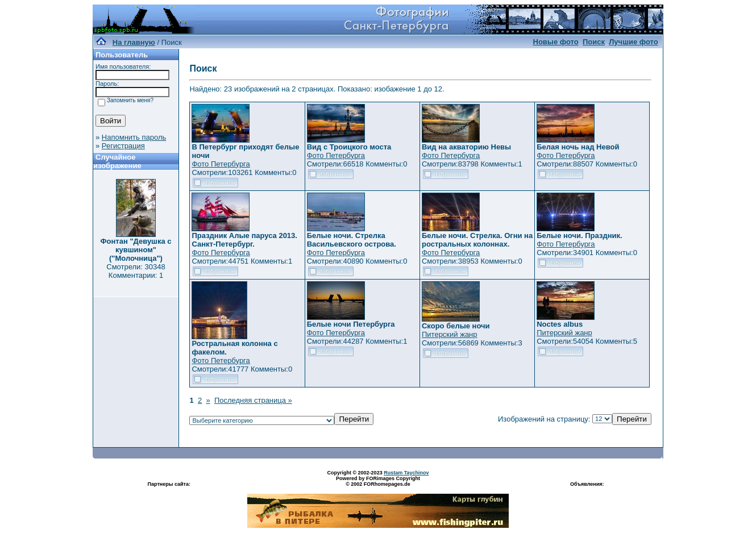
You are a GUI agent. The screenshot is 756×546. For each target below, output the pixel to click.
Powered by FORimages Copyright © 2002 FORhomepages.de (378, 481)
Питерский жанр (450, 334)
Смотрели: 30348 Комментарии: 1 (136, 271)
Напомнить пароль (134, 137)
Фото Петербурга (221, 164)
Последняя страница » (253, 400)
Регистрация (123, 146)
